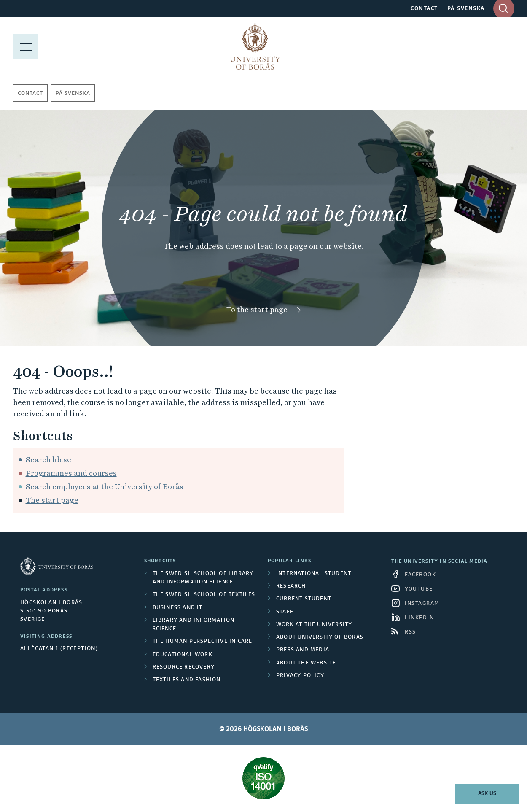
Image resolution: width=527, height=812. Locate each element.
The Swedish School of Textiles (204, 595)
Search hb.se (48, 460)
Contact (30, 94)
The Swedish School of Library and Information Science (203, 578)
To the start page (257, 309)
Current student (304, 599)
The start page (52, 500)
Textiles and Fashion (187, 680)
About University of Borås (320, 637)
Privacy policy (300, 676)
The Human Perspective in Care (203, 642)
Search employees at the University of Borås (105, 487)
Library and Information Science (194, 625)
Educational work (183, 655)
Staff (285, 612)
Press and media (303, 650)
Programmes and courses (71, 473)
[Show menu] (26, 46)
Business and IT (178, 608)
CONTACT (424, 9)
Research (291, 586)
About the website (306, 663)
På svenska (73, 94)
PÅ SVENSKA (466, 9)
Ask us (487, 794)
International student (314, 574)
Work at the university (314, 625)
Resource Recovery (184, 667)
